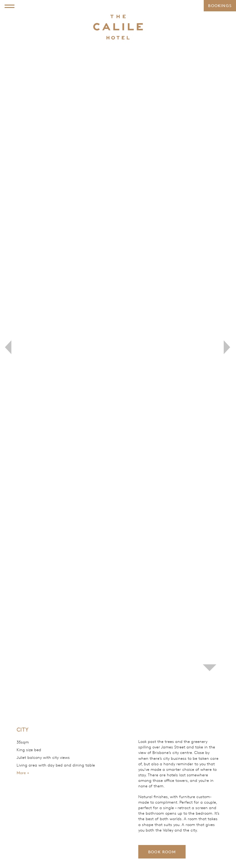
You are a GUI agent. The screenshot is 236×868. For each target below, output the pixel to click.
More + (23, 773)
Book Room (162, 852)
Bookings (220, 6)
